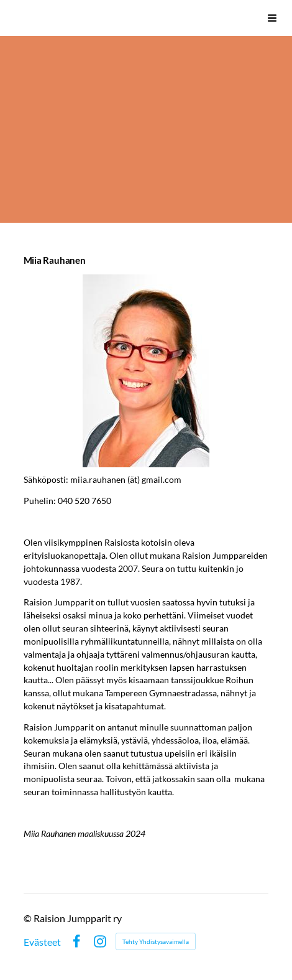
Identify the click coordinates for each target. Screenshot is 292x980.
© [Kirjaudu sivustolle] (29, 918)
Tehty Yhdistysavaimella (156, 941)
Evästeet (42, 942)
